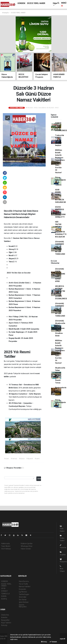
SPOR (3, 588)
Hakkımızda (5, 544)
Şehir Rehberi (24, 602)
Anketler (4, 617)
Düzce (31, 238)
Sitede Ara (5, 615)
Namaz (37, 238)
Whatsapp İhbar (27, 546)
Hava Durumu (24, 581)
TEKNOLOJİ (5, 594)
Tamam (53, 642)
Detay (44, 642)
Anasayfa (6, 13)
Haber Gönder (26, 549)
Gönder (39, 479)
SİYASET (5, 591)
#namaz (14, 459)
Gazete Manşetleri (23, 606)
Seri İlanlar (23, 600)
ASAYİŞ (4, 599)
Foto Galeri (62, 529)
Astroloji (4, 625)
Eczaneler (23, 589)
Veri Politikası (6, 549)
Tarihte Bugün (24, 594)
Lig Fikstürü (23, 592)
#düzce (22, 459)
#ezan (6, 459)
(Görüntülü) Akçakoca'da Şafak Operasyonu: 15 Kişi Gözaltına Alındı (60, 328)
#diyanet (30, 459)
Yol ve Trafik (23, 584)
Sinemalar (23, 597)
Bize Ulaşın (62, 569)
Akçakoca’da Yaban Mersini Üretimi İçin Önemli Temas (60, 375)
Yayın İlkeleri (6, 546)
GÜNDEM (21, 3)
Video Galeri (62, 538)
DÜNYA (4, 596)
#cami (37, 459)
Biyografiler (5, 620)
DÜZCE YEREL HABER (36, 3)
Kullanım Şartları (27, 544)
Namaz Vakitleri (25, 587)
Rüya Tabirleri (6, 623)
